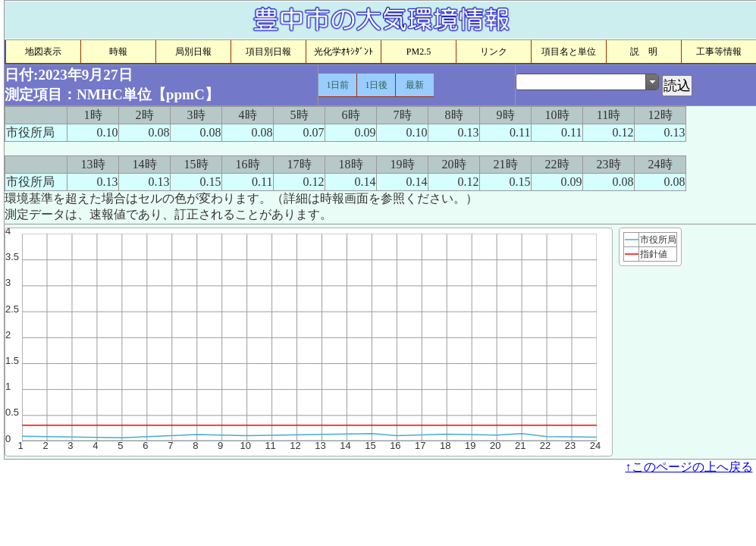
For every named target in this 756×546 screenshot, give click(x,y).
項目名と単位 (569, 52)
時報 (118, 52)
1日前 (337, 85)
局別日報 (193, 52)
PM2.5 (419, 52)
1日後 (376, 85)
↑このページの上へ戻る (689, 467)
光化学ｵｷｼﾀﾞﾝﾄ (343, 52)
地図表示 (43, 52)
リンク (494, 52)
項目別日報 (268, 52)
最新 (415, 85)
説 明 (644, 52)
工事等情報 (719, 52)
